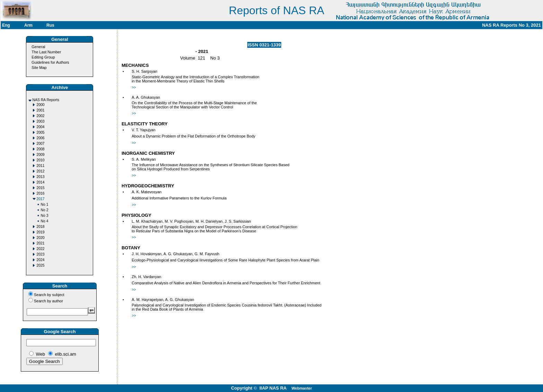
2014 (40, 182)
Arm (28, 25)
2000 (40, 105)
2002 (40, 116)
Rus (50, 25)
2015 (40, 188)
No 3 (44, 216)
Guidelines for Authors (50, 62)
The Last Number (46, 52)
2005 (40, 132)
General (38, 47)
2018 (40, 227)
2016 (40, 193)
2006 (40, 138)
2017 (40, 199)
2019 (40, 232)
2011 (40, 166)
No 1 (44, 204)
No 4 (44, 221)
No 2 (44, 210)
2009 (40, 155)
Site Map (39, 68)
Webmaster (302, 388)
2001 (40, 110)
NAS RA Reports (46, 100)
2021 (40, 243)
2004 (40, 127)
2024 (40, 260)
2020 (40, 238)
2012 (40, 171)
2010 (40, 160)
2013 (40, 177)
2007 (40, 144)
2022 (40, 249)
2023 (40, 254)
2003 (40, 121)
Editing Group (43, 57)
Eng (6, 25)
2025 (40, 265)
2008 (40, 149)
